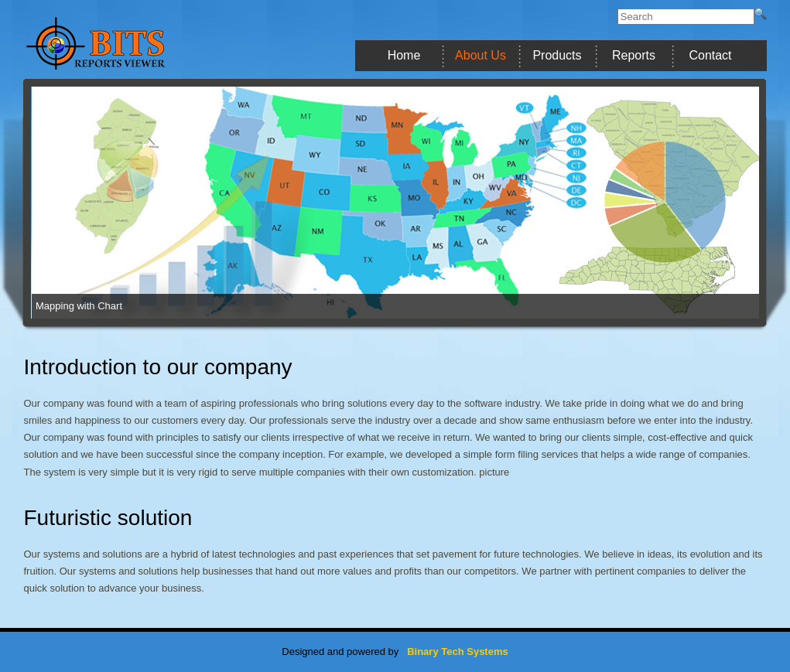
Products (557, 55)
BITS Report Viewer (132, 43)
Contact (710, 55)
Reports (634, 55)
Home (404, 55)
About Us (480, 55)
